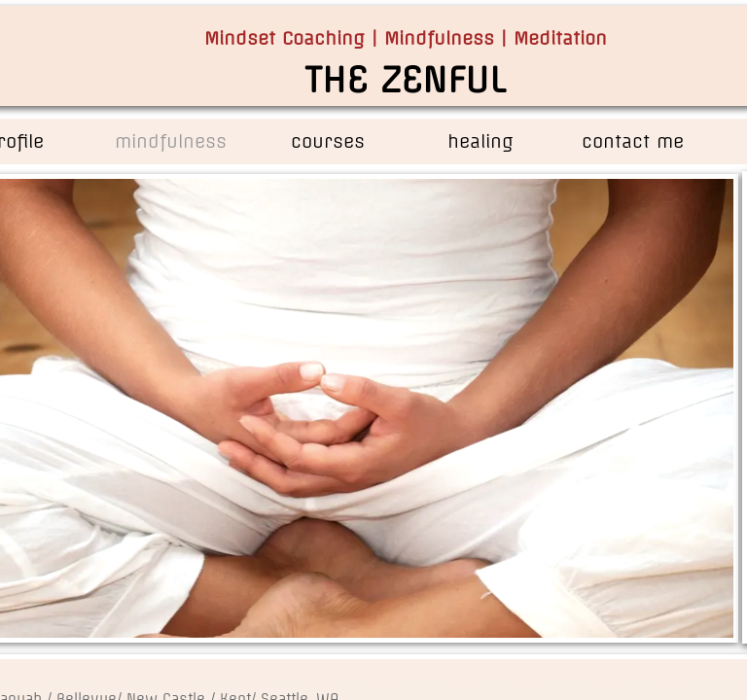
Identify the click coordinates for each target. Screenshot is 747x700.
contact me (633, 141)
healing (480, 141)
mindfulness (171, 141)
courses (328, 141)
